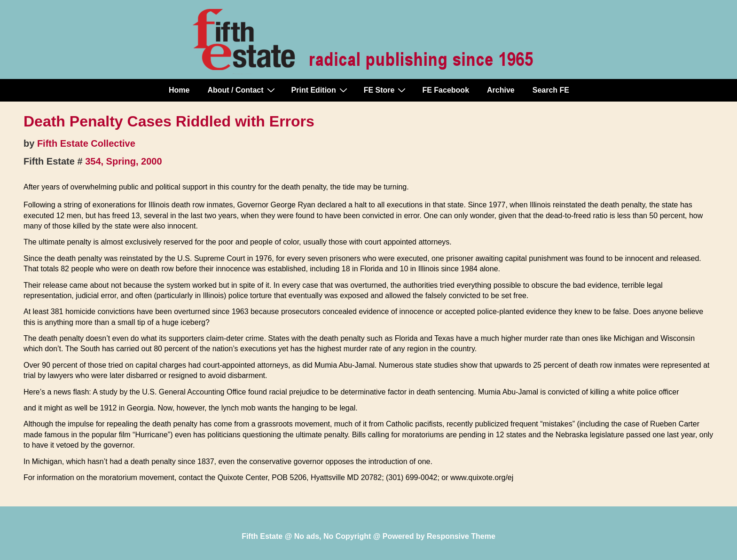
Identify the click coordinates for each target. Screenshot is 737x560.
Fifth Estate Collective (86, 143)
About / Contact (242, 90)
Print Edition (321, 90)
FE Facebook (446, 90)
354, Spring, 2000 (123, 161)
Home (179, 90)
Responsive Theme (461, 536)
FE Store (386, 90)
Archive (501, 90)
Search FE (551, 90)
